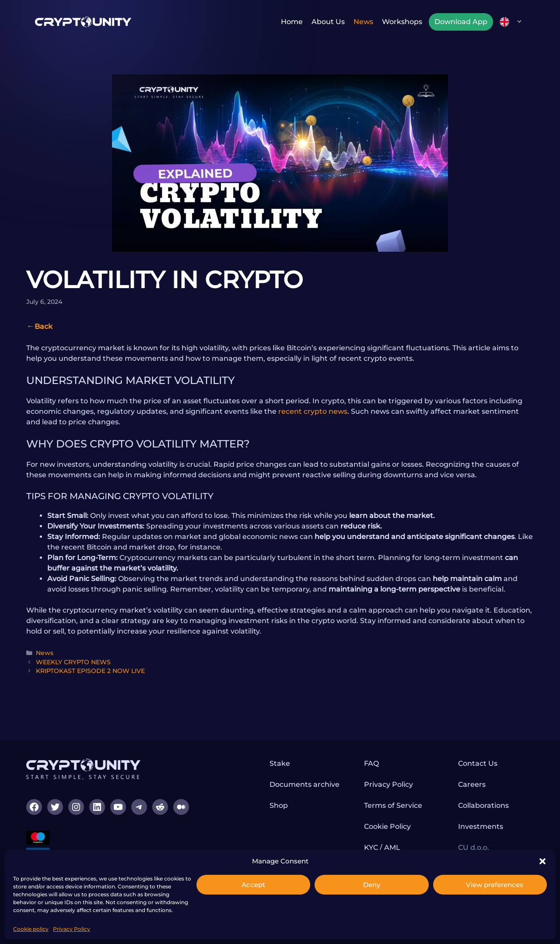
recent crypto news (313, 411)
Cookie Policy (387, 826)
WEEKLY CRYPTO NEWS (73, 662)
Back (44, 326)
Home (292, 22)
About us (328, 22)
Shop (279, 805)
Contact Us (478, 763)
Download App (461, 22)
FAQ (371, 763)
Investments (481, 826)
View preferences (495, 885)
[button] (542, 861)
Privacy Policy (72, 929)
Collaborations (483, 805)
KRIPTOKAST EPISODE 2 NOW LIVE (90, 671)
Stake (280, 763)
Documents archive (304, 784)
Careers (472, 784)
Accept (253, 885)
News (363, 22)
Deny (372, 885)
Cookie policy (31, 929)
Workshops (402, 22)
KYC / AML (382, 847)
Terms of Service (393, 805)
